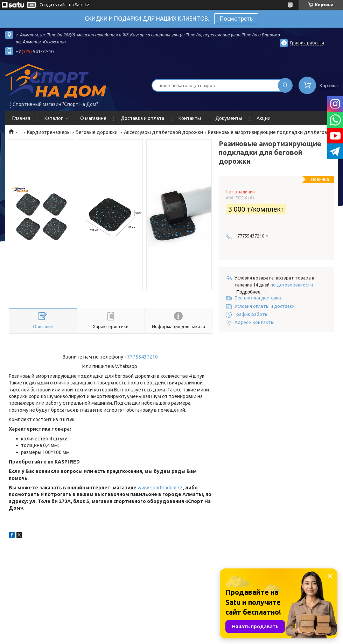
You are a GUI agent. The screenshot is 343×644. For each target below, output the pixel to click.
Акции (264, 118)
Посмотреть (236, 19)
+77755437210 (141, 357)
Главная (21, 118)
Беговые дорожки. (97, 132)
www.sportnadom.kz (160, 488)
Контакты (190, 118)
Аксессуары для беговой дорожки (163, 132)
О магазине (93, 118)
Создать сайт (53, 5)
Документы (229, 118)
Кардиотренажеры (49, 132)
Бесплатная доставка (258, 298)
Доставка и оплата (142, 118)
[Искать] (285, 85)
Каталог (54, 118)
